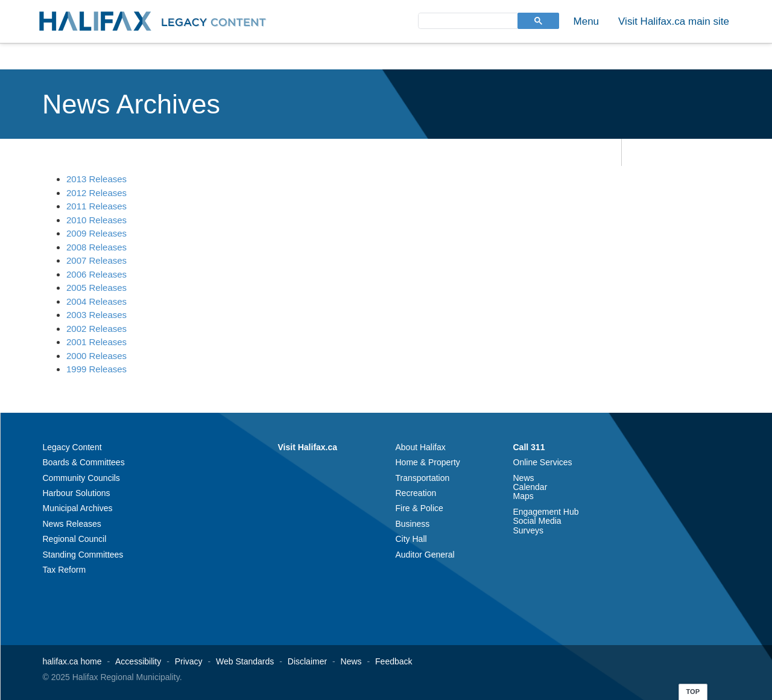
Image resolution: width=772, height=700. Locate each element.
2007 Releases (96, 260)
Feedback (394, 661)
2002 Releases (96, 329)
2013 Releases (96, 179)
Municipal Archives (78, 508)
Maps (524, 496)
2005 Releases (96, 288)
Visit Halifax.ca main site (674, 21)
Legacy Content (72, 447)
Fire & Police (419, 508)
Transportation (423, 478)
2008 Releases (96, 247)
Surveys (529, 530)
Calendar (530, 487)
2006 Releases (96, 274)
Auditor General (425, 555)
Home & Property (428, 462)
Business (413, 524)
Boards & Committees (84, 462)
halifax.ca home (72, 661)
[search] (467, 20)
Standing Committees (83, 555)
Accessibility (138, 661)
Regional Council (75, 539)
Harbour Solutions (77, 493)
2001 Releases (96, 342)
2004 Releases (96, 301)
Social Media (537, 521)
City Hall (411, 539)
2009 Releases (96, 233)
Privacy (189, 661)
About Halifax (421, 447)
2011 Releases (96, 206)
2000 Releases (96, 356)
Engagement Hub (546, 512)
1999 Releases (96, 369)
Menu (587, 21)
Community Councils (81, 478)
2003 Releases (96, 315)
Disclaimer (307, 661)
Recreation (416, 493)
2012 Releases (96, 193)
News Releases (72, 524)
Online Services (543, 462)
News (524, 478)
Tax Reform (65, 570)
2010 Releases (96, 220)
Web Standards (245, 661)
